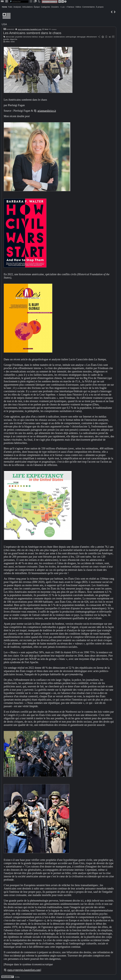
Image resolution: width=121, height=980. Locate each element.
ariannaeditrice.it (47, 111)
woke (13, 42)
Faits (10, 7)
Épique (37, 7)
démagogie (81, 37)
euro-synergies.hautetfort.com (30, 29)
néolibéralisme (59, 37)
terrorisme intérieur (31, 37)
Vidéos (78, 7)
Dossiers (55, 7)
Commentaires (88, 7)
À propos (100, 7)
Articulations (28, 7)
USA (4, 24)
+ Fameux (70, 7)
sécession (49, 37)
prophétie (19, 37)
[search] (19, 2)
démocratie (10, 37)
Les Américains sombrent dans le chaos (32, 33)
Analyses (17, 7)
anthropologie (71, 37)
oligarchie (13, 39)
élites (8, 42)
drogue (42, 37)
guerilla (6, 39)
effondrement (92, 37)
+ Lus (62, 7)
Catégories (45, 7)
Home (4, 7)
